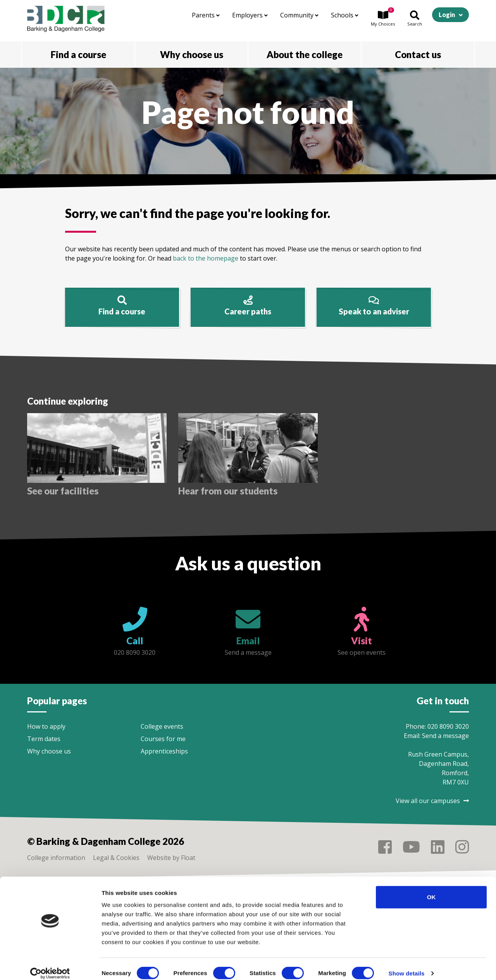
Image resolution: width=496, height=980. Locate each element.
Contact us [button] (418, 54)
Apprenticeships (164, 751)
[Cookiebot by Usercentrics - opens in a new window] (50, 965)
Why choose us (49, 751)
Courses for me (163, 739)
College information (56, 858)
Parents (206, 15)
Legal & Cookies (116, 858)
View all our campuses (432, 801)
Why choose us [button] (192, 54)
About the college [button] (305, 54)
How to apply (46, 726)
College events (162, 726)
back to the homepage (206, 258)
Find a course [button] (78, 54)
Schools (345, 15)
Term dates (44, 739)
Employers (250, 15)
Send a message (445, 736)
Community (299, 15)
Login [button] (447, 15)
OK (431, 888)
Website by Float (171, 858)
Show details (407, 965)
